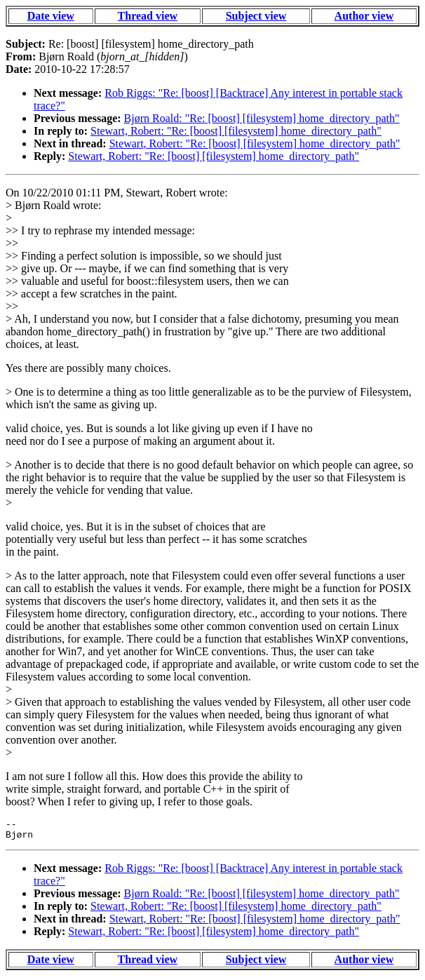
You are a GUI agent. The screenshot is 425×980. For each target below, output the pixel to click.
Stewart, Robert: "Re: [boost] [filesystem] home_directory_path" (236, 131)
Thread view (148, 16)
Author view (364, 16)
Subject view (256, 16)
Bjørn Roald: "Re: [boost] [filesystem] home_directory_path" (262, 118)
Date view (51, 16)
